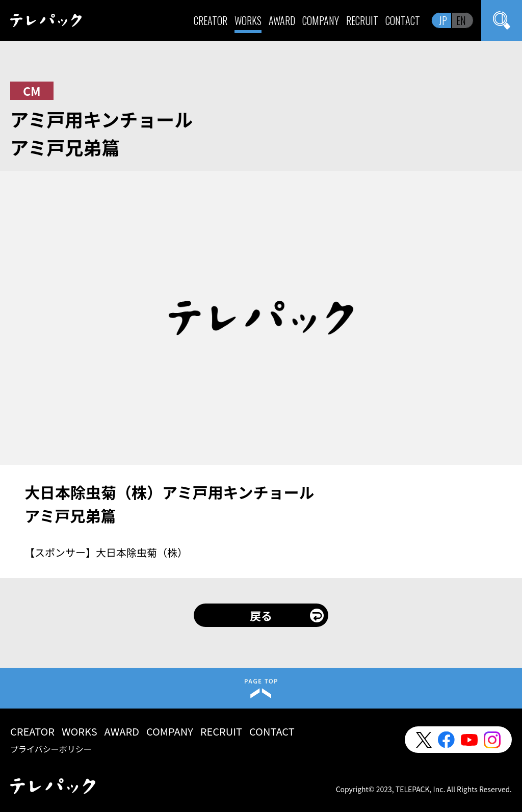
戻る (261, 615)
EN (461, 20)
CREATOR (211, 20)
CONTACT (403, 20)
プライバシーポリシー (51, 749)
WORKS (248, 20)
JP (443, 20)
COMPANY (321, 20)
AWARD (282, 20)
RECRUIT (362, 20)
